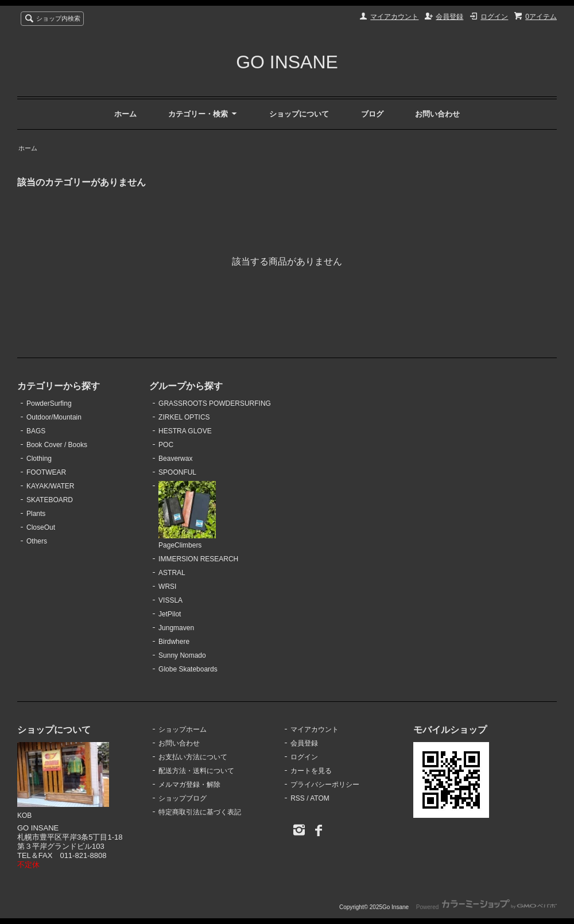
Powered (486, 907)
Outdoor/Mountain (54, 417)
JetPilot (170, 614)
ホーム (125, 114)
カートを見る (311, 771)
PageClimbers (187, 515)
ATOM (320, 798)
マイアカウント (394, 17)
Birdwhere (174, 642)
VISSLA (170, 600)
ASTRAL (172, 573)
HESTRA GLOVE (185, 431)
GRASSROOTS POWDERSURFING (215, 403)
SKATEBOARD (50, 500)
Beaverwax (175, 459)
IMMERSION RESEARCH (198, 559)
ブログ (372, 114)
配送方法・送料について (196, 771)
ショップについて (299, 114)
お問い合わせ (437, 114)
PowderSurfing (49, 403)
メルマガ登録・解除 (189, 785)
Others (37, 541)
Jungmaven (176, 628)
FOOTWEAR (46, 472)
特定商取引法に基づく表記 (200, 812)
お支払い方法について (193, 757)
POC (166, 445)
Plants (36, 514)
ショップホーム (183, 729)
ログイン (494, 17)
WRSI (167, 587)
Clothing (39, 459)
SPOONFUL (177, 472)
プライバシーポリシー (325, 785)
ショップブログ (183, 798)
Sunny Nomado (182, 655)
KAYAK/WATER (50, 486)
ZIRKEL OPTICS (184, 417)
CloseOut (41, 527)
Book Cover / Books (57, 445)
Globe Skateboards (188, 669)
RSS (298, 798)
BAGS (36, 431)
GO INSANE (287, 62)
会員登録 (449, 17)
